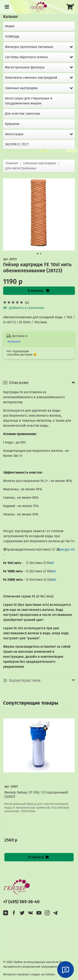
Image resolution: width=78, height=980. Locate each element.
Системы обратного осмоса (26, 57)
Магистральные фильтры (25, 67)
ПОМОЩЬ (12, 37)
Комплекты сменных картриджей (31, 78)
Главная (12, 163)
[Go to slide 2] (41, 254)
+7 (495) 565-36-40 (21, 902)
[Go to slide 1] (38, 254)
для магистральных (21, 168)
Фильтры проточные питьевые (29, 47)
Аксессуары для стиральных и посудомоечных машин (29, 101)
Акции (10, 26)
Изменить (14, 342)
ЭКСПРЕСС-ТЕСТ (17, 144)
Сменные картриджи (40, 163)
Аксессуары (14, 134)
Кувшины (12, 124)
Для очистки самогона (22, 114)
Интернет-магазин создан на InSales (29, 974)
